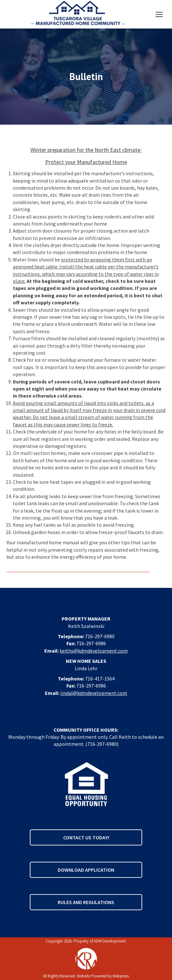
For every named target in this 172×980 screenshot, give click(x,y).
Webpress (121, 976)
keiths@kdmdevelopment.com (94, 651)
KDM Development (110, 941)
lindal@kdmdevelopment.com (94, 693)
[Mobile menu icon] (159, 14)
